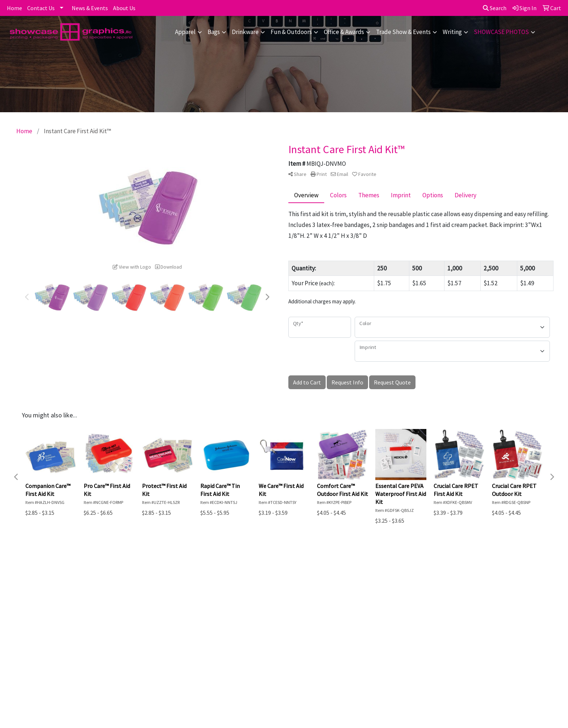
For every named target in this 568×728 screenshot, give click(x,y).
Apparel (185, 32)
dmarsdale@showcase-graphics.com (471, 680)
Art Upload (143, 603)
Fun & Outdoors (291, 32)
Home (14, 8)
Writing (452, 32)
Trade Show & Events (403, 32)
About (57, 593)
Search (495, 8)
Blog (135, 593)
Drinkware (245, 32)
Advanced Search (151, 583)
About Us (124, 8)
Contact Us (41, 8)
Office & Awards (344, 32)
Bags (214, 32)
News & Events (90, 8)
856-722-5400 (500, 672)
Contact (60, 603)
